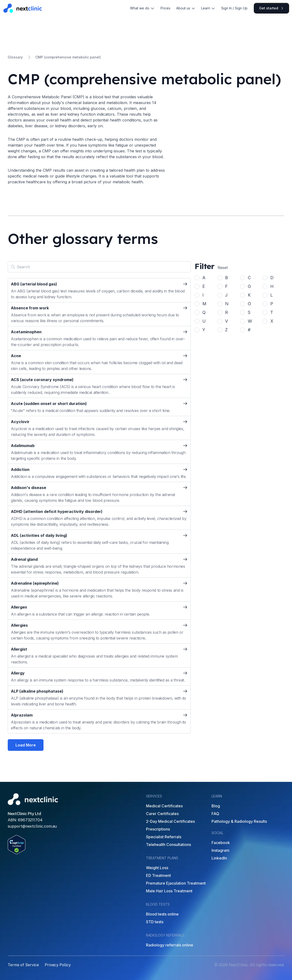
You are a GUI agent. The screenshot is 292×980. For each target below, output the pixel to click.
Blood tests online (162, 914)
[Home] (23, 8)
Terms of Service (23, 965)
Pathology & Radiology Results (239, 821)
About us (186, 8)
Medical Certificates (164, 806)
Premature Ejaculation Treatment (176, 883)
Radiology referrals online (170, 945)
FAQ (215, 814)
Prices (165, 8)
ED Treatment (158, 875)
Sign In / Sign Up (234, 8)
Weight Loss (157, 868)
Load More (26, 745)
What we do (142, 8)
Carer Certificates (162, 814)
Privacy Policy (58, 965)
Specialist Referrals (164, 837)
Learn (208, 8)
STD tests (155, 922)
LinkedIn (219, 858)
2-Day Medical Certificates (170, 821)
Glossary (15, 57)
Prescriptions (158, 829)
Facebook (221, 843)
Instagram (220, 850)
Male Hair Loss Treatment (169, 891)
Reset (223, 268)
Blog (216, 806)
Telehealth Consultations (168, 845)
